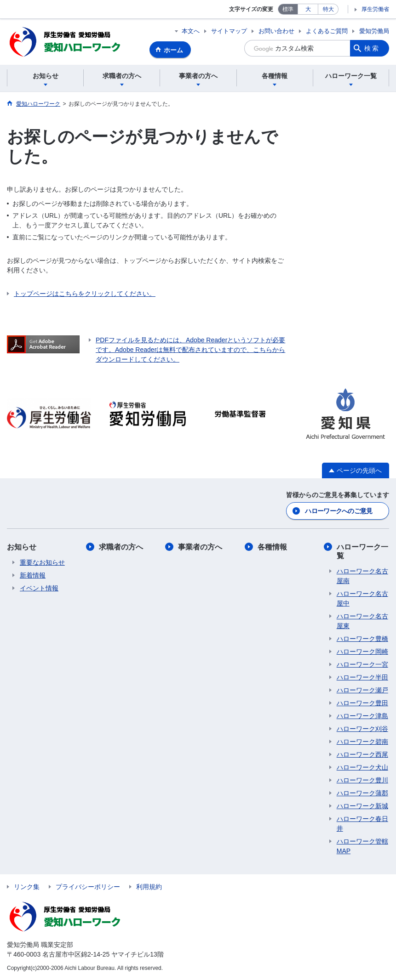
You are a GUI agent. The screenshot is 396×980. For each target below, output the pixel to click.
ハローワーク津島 (362, 716)
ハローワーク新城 (362, 806)
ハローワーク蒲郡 (362, 793)
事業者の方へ (200, 547)
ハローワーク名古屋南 (362, 576)
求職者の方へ (121, 547)
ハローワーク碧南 (362, 742)
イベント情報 (39, 588)
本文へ (191, 31)
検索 (372, 48)
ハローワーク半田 (362, 677)
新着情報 (33, 575)
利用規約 (149, 887)
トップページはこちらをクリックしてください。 (85, 294)
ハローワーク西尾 (362, 754)
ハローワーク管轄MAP (362, 846)
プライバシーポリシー (88, 887)
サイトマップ (229, 31)
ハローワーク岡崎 (362, 651)
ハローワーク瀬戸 (362, 690)
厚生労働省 (375, 9)
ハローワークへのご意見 (339, 511)
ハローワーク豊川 (362, 780)
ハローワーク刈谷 (362, 729)
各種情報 (272, 547)
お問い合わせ (276, 31)
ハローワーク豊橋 (362, 639)
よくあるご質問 (327, 31)
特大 (328, 9)
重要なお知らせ (42, 562)
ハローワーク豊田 (362, 703)
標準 (288, 9)
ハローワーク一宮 (362, 664)
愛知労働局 (374, 31)
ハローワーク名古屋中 (362, 598)
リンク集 (27, 887)
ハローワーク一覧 (362, 551)
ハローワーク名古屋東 (362, 621)
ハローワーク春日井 (362, 824)
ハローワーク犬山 (362, 767)
